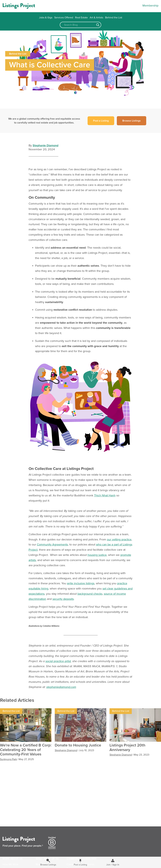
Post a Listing (101, 121)
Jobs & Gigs (46, 18)
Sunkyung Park (8, 759)
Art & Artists (96, 18)
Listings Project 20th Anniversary (127, 748)
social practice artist (58, 661)
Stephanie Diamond (45, 145)
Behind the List (114, 18)
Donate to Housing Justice (78, 745)
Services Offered (64, 18)
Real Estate (81, 18)
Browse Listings (132, 121)
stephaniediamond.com (61, 687)
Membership (150, 6)
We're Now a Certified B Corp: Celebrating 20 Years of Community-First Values (26, 750)
